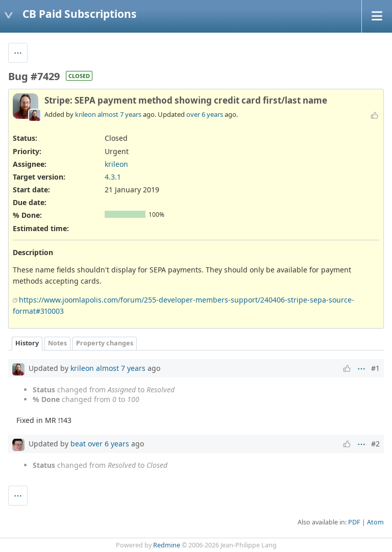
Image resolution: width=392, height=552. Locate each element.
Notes (57, 343)
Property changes (105, 343)
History (27, 343)
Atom (375, 522)
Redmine (167, 545)
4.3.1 (113, 177)
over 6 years (205, 114)
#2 (375, 444)
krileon (85, 114)
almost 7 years (119, 114)
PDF (354, 522)
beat (78, 444)
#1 (375, 368)
